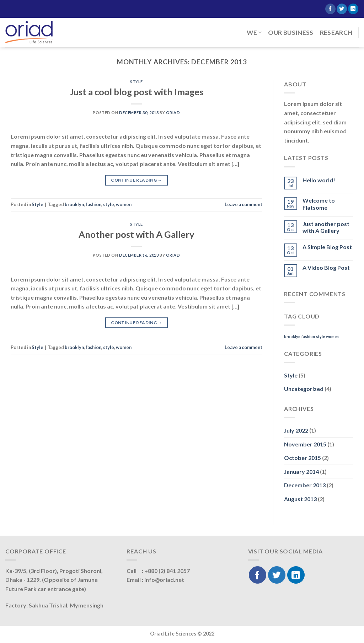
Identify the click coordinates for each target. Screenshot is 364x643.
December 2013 (305, 485)
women (124, 204)
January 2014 (301, 471)
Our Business (291, 33)
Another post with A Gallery (136, 234)
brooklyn (74, 204)
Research (336, 33)
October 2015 (303, 458)
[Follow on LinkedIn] (353, 9)
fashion (93, 204)
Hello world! (319, 180)
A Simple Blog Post (327, 247)
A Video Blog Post (326, 267)
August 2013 (300, 499)
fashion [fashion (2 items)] (308, 336)
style (109, 204)
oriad (173, 112)
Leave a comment (243, 204)
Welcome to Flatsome (319, 204)
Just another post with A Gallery (326, 227)
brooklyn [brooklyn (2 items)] (292, 336)
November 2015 (305, 444)
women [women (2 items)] (332, 336)
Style (136, 82)
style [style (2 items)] (320, 336)
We (254, 33)
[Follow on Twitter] (342, 9)
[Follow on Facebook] (330, 9)
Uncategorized (304, 389)
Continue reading (136, 180)
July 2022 (296, 430)
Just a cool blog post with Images (136, 92)
